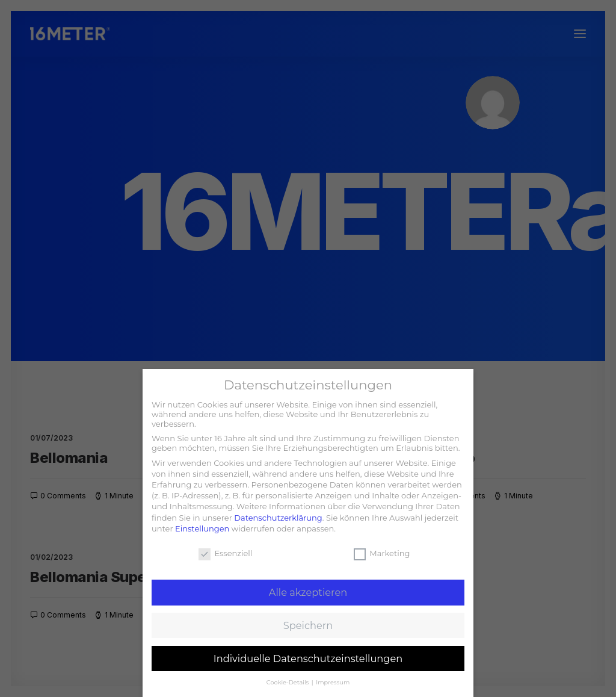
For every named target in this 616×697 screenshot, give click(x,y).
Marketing (382, 553)
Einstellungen (202, 528)
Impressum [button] (333, 682)
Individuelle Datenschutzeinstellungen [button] (308, 658)
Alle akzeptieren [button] (308, 592)
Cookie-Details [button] (288, 682)
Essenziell (225, 553)
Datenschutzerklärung (278, 518)
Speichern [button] (308, 625)
